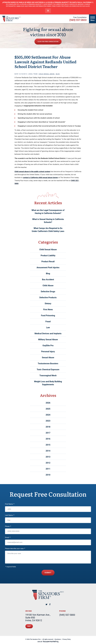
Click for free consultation (48, 41)
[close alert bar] (48, 11)
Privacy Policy (67, 638)
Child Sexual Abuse (47, 74)
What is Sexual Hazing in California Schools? (48, 221)
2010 (48, 475)
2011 (48, 469)
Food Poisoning (48, 315)
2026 (48, 403)
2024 (48, 415)
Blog (58, 74)
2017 (48, 433)
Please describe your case (15, 549)
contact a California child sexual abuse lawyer (40, 177)
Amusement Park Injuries (48, 267)
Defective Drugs (48, 291)
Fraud (48, 321)
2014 (48, 451)
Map (29, 625)
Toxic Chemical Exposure (48, 369)
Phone (8, 526)
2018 (48, 427)
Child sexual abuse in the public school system (32, 171)
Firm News (48, 309)
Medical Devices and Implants (48, 333)
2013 (48, 457)
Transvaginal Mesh (48, 375)
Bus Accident (48, 279)
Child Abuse (48, 285)
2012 (48, 463)
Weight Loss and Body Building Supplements (48, 383)
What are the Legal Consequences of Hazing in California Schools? (48, 212)
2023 (48, 421)
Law (48, 327)
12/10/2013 (23, 74)
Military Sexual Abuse (48, 339)
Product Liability (48, 255)
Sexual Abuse (48, 357)
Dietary (48, 303)
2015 (48, 445)
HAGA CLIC (20, 6)
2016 (48, 439)
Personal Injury (48, 351)
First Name (10, 504)
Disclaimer (58, 638)
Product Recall (48, 261)
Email (8, 537)
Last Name (10, 515)
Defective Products (48, 297)
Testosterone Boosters (48, 363)
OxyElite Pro (48, 345)
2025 (48, 409)
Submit (48, 572)
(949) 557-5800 (78, 20)
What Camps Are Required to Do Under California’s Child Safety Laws (48, 230)
